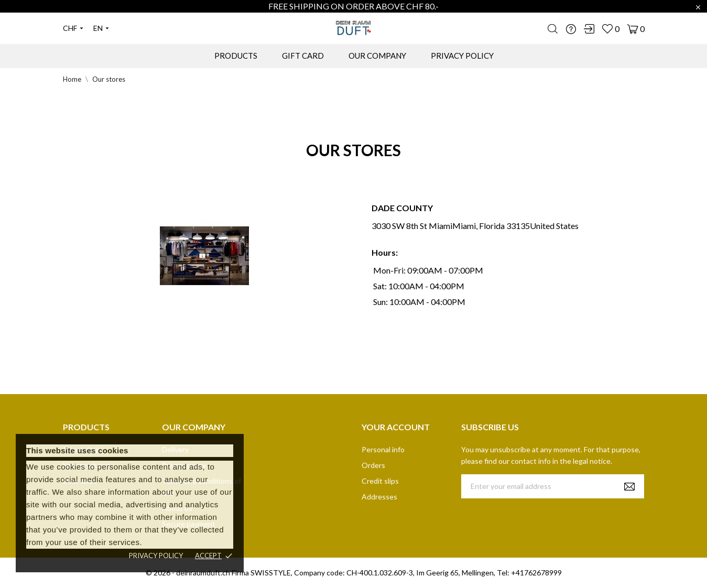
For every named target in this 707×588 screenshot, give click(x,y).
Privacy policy (156, 556)
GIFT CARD (303, 56)
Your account (396, 427)
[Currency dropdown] (73, 28)
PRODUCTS (236, 56)
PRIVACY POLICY (462, 56)
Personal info (383, 449)
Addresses (379, 497)
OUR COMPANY (377, 56)
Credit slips (380, 481)
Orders (373, 465)
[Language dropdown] (101, 28)
